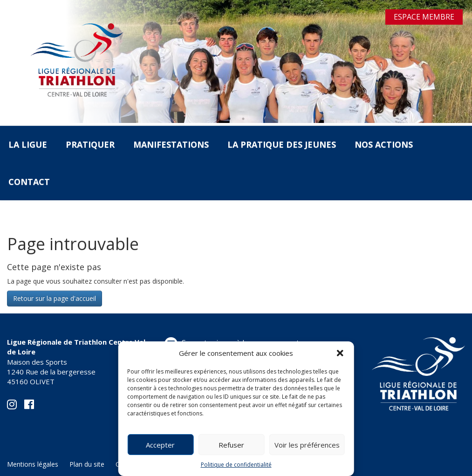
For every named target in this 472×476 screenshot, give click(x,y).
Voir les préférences (307, 445)
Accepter (160, 445)
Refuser (231, 445)
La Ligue (28, 144)
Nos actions (384, 144)
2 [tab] (243, 119)
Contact (29, 182)
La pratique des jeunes (282, 144)
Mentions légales (33, 464)
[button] (340, 353)
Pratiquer (90, 144)
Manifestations (171, 144)
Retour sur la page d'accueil (55, 298)
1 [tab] (229, 119)
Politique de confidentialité (236, 465)
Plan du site (87, 464)
